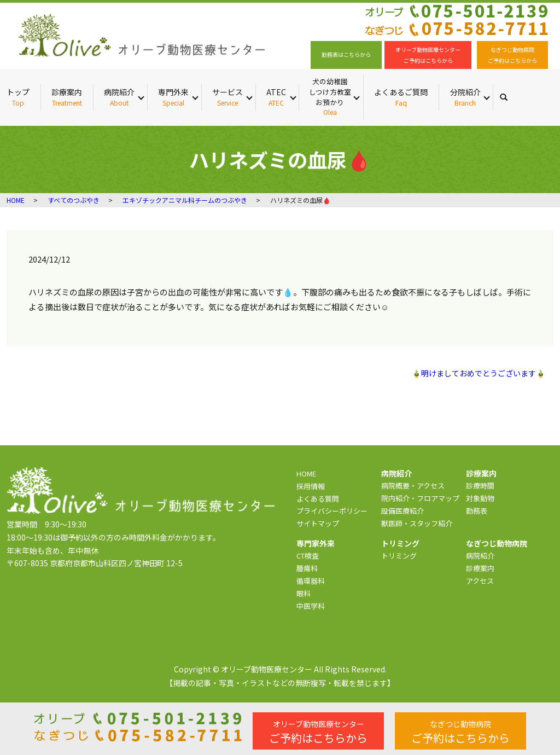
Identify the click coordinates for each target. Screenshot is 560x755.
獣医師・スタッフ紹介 (417, 523)
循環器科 (311, 581)
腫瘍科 (307, 568)
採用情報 (311, 486)
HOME (16, 200)
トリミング (399, 556)
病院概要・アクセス (413, 486)
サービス (227, 97)
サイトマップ (318, 523)
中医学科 (311, 606)
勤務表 (477, 511)
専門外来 (173, 97)
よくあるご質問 (401, 97)
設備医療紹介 (402, 511)
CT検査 (308, 556)
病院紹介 (119, 97)
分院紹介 (465, 97)
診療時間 (480, 486)
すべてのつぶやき (74, 200)
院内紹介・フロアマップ (420, 498)
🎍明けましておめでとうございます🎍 (479, 373)
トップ (18, 97)
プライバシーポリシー (332, 511)
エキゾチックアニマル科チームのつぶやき (185, 200)
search (509, 97)
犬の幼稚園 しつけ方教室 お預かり (330, 97)
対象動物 (480, 498)
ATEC (276, 97)
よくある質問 (318, 499)
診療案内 (67, 97)
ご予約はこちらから (318, 732)
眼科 (304, 593)
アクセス (480, 581)
